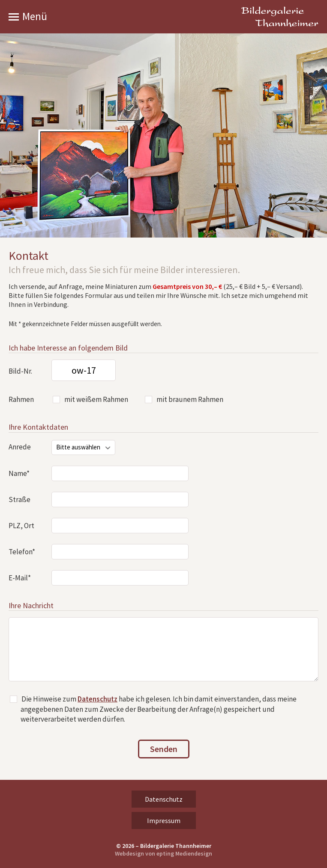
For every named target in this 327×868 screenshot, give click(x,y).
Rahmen (21, 399)
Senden (164, 749)
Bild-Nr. (20, 371)
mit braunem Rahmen (190, 399)
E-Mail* (20, 578)
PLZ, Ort (21, 526)
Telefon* (22, 552)
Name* (19, 473)
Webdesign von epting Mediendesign (163, 853)
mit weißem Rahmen (96, 399)
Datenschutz (97, 699)
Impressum (164, 820)
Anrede (20, 447)
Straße (19, 499)
